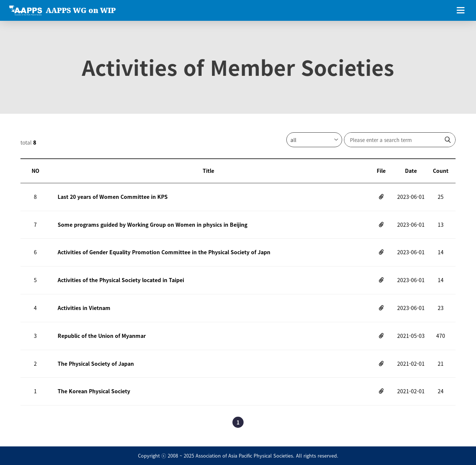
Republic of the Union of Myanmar (102, 336)
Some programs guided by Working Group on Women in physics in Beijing (152, 225)
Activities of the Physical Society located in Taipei (121, 280)
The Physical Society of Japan (96, 364)
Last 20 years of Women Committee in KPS (113, 197)
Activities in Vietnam (84, 308)
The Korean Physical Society (94, 391)
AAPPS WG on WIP (81, 10)
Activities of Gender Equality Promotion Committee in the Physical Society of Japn (164, 252)
